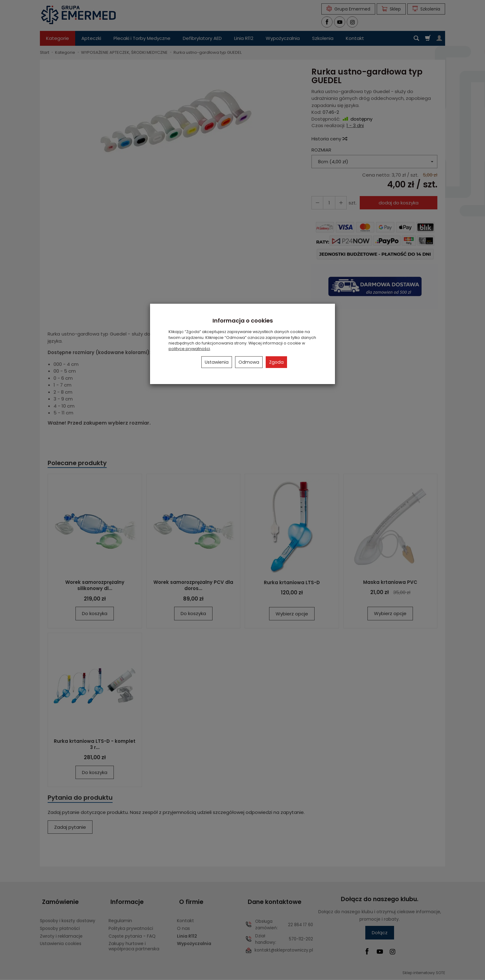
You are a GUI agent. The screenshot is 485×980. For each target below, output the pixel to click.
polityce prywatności (189, 349)
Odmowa (249, 362)
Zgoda (276, 362)
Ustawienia (217, 362)
